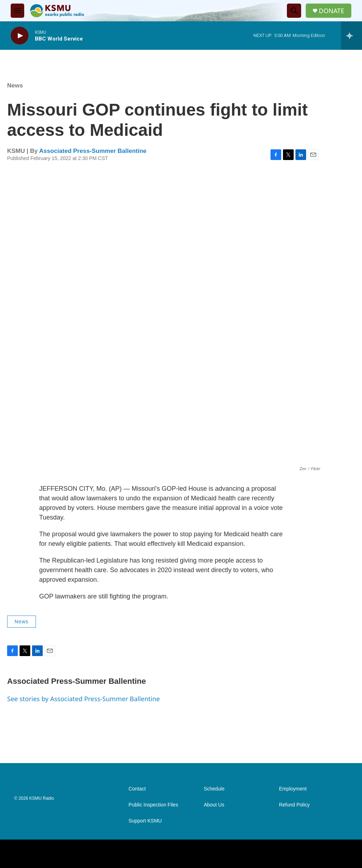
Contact (137, 789)
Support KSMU (145, 821)
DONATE (332, 11)
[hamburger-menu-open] (17, 11)
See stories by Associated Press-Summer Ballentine (83, 699)
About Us (214, 805)
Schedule (214, 789)
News (15, 86)
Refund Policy (294, 805)
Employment (293, 789)
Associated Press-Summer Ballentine (93, 151)
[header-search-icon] (294, 11)
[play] (20, 36)
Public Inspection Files (153, 805)
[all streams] (351, 36)
